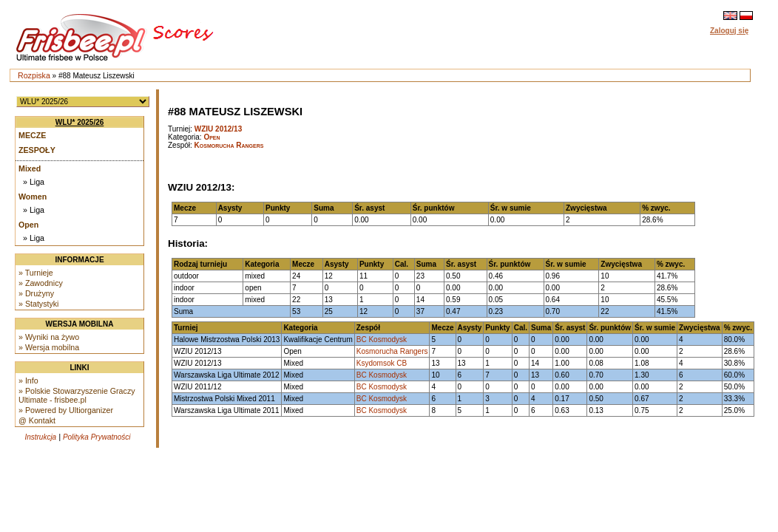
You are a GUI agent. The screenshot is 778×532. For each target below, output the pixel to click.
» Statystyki (38, 304)
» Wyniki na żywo (49, 337)
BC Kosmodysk (382, 340)
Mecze (32, 135)
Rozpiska (34, 75)
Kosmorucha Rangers (229, 145)
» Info (28, 381)
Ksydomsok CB (382, 363)
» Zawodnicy (41, 283)
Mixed (30, 168)
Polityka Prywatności (97, 437)
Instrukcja (40, 437)
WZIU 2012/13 (218, 129)
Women (33, 197)
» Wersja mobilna (49, 347)
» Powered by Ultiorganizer (66, 410)
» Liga (34, 182)
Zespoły (37, 150)
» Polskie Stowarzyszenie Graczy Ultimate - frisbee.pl (77, 395)
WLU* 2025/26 (80, 122)
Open (28, 225)
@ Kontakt (37, 420)
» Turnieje (36, 273)
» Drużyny (36, 293)
